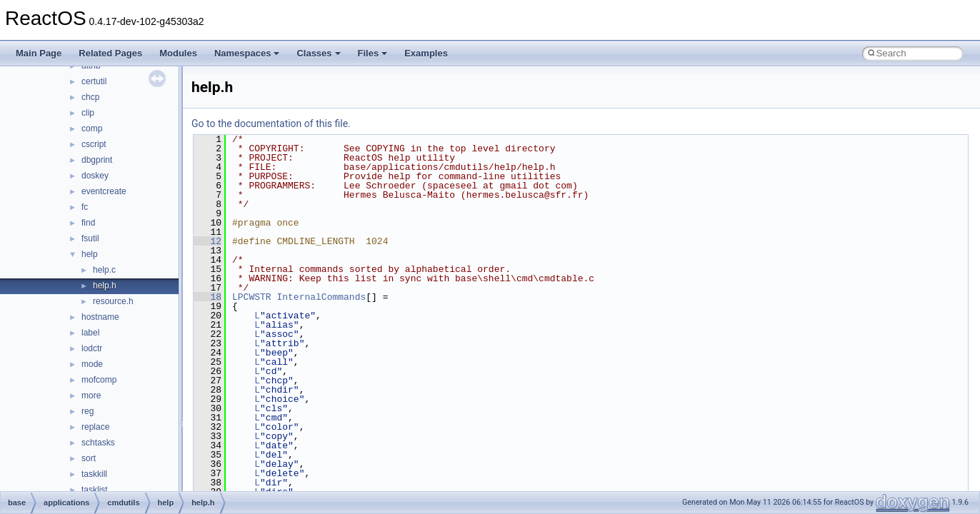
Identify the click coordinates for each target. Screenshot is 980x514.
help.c (104, 270)
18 (207, 297)
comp (92, 128)
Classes (318, 53)
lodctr (92, 348)
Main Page (39, 53)
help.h (105, 286)
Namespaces (247, 53)
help (90, 254)
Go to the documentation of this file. (271, 124)
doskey (95, 176)
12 (207, 241)
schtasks (98, 443)
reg (87, 411)
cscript (94, 144)
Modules (178, 53)
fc (85, 207)
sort (89, 458)
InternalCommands (321, 297)
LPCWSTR (252, 297)
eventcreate (104, 191)
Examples (426, 53)
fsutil (90, 238)
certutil (94, 81)
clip (88, 113)
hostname (100, 317)
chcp (90, 97)
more (91, 395)
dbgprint (97, 160)
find (88, 223)
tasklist (95, 490)
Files (373, 53)
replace (95, 427)
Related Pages (110, 53)
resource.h (113, 301)
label (90, 333)
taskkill (94, 474)
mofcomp (99, 380)
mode (92, 364)
